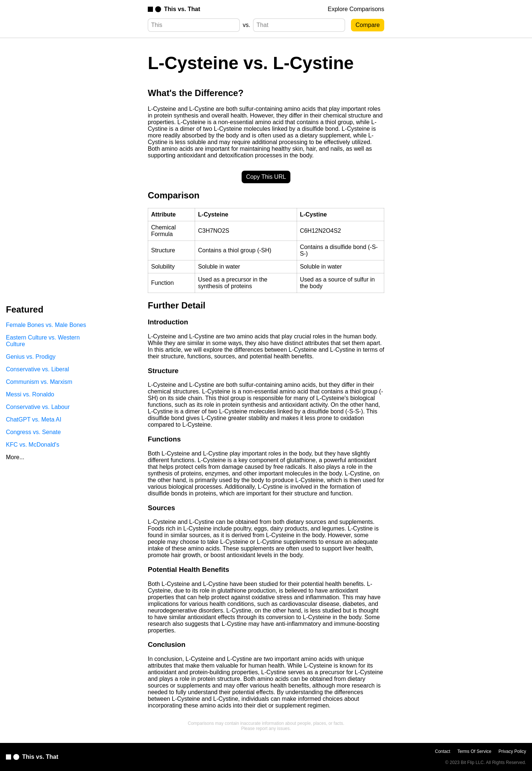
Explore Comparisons (356, 9)
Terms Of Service (474, 751)
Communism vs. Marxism (39, 382)
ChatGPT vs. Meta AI (34, 419)
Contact (442, 751)
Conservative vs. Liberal (37, 369)
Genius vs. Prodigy (31, 357)
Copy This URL (266, 177)
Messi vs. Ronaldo (30, 394)
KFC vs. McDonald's (33, 445)
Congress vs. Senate (33, 432)
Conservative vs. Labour (38, 407)
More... (15, 457)
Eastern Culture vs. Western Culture (43, 341)
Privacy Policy (512, 751)
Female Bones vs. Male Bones (46, 325)
